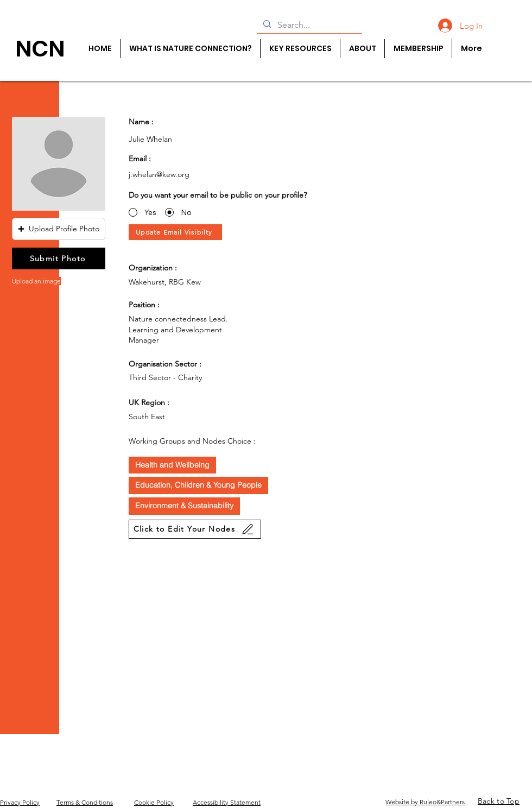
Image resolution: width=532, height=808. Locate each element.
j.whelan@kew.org (159, 174)
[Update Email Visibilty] (175, 232)
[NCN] (40, 49)
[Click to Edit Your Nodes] (195, 529)
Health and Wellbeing (172, 465)
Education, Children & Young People (198, 485)
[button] (59, 229)
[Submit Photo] (59, 258)
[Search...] (308, 25)
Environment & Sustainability (184, 505)
